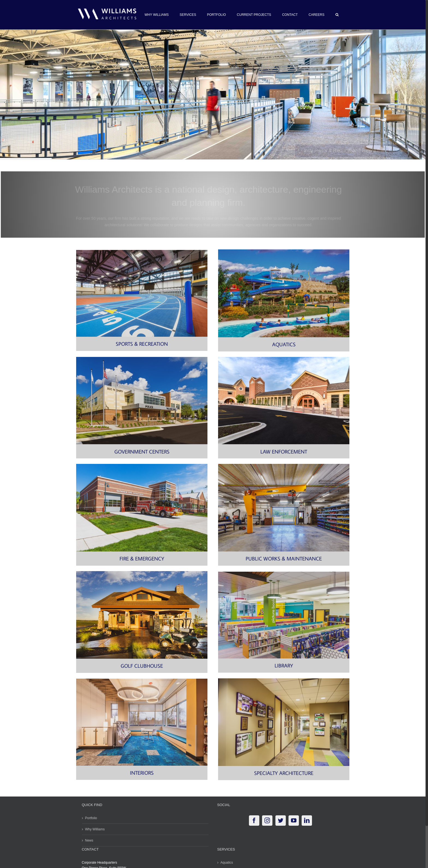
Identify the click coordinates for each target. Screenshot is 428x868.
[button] (337, 15)
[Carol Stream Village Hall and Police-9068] (142, 359)
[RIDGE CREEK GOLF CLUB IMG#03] (142, 573)
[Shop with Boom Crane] (284, 466)
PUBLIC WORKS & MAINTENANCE (284, 558)
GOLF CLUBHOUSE (142, 666)
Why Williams (95, 829)
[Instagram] (267, 821)
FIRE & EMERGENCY (142, 558)
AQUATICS (284, 344)
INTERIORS (142, 773)
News (89, 840)
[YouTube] (294, 821)
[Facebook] (254, 821)
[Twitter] (281, 821)
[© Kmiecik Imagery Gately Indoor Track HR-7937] (142, 252)
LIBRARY (284, 665)
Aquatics (227, 863)
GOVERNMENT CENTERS (142, 451)
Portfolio (91, 818)
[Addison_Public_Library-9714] (284, 573)
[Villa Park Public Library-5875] (142, 680)
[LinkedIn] (307, 821)
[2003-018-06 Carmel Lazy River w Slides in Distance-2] (284, 251)
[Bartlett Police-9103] (284, 359)
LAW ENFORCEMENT (284, 451)
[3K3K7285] (142, 466)
